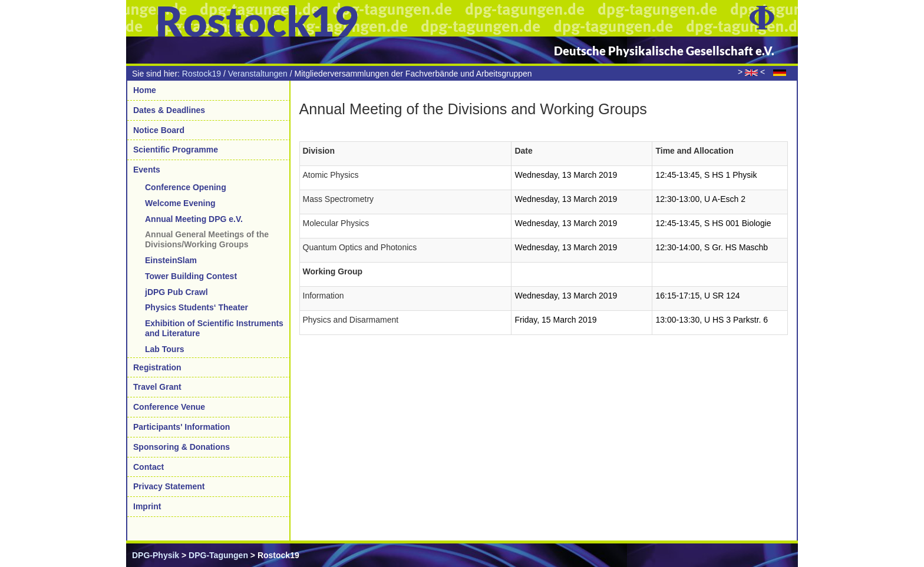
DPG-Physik (156, 555)
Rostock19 (202, 74)
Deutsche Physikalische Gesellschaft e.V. (664, 51)
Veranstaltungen (258, 74)
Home (145, 90)
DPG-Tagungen (218, 555)
